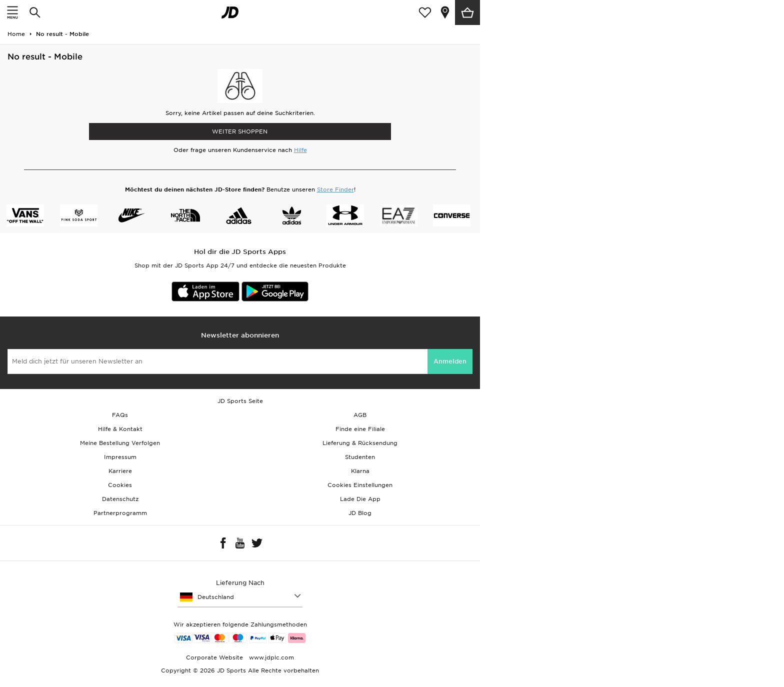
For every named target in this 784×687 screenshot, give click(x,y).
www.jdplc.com (270, 657)
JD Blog (360, 513)
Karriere (120, 471)
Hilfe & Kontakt (120, 429)
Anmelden (450, 361)
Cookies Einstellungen (360, 485)
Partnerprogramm (120, 513)
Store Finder (335, 189)
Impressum (120, 457)
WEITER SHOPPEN (240, 131)
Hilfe (300, 150)
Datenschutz (120, 499)
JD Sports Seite (240, 401)
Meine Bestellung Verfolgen (120, 443)
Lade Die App (360, 499)
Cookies (120, 485)
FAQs (120, 415)
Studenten (360, 457)
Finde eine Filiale (360, 429)
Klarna (360, 471)
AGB (360, 415)
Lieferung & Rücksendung (360, 443)
